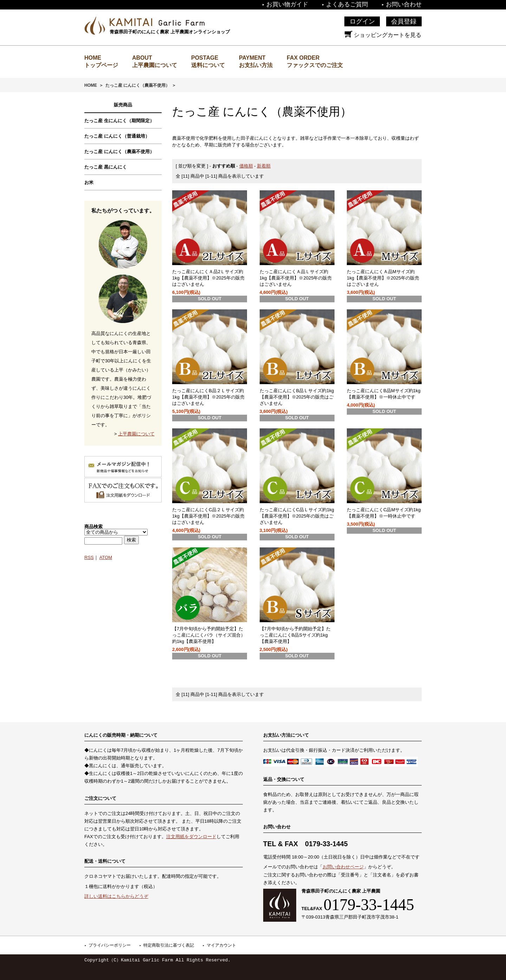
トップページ (101, 65)
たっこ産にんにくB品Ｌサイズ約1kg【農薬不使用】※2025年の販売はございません (297, 397)
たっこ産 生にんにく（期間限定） (119, 121)
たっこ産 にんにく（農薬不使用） (138, 85)
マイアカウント (221, 945)
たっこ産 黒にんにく (106, 167)
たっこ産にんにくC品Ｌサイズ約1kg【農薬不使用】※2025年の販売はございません (297, 516)
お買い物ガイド (287, 4)
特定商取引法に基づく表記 (169, 945)
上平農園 (157, 22)
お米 (89, 182)
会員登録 (404, 21)
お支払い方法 (256, 65)
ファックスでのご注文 (315, 65)
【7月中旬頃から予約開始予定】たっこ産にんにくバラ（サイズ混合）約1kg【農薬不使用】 (209, 635)
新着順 (264, 166)
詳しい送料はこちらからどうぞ (116, 896)
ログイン (362, 21)
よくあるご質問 (347, 4)
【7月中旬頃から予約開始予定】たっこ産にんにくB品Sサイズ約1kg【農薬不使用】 (295, 635)
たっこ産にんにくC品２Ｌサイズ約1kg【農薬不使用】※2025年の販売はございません (208, 516)
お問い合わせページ (343, 867)
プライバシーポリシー (110, 945)
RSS (89, 557)
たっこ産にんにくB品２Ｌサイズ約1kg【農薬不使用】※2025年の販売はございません (208, 397)
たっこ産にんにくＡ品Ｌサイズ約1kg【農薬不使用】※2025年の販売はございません (296, 278)
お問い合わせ (404, 4)
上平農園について (155, 65)
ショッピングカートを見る (383, 35)
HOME (91, 85)
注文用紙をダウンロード (191, 837)
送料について (208, 65)
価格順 (246, 166)
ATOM (106, 557)
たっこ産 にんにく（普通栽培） (117, 136)
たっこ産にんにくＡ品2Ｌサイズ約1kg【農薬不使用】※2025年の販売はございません (208, 278)
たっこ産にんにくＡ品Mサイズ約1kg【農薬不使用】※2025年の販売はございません (383, 278)
